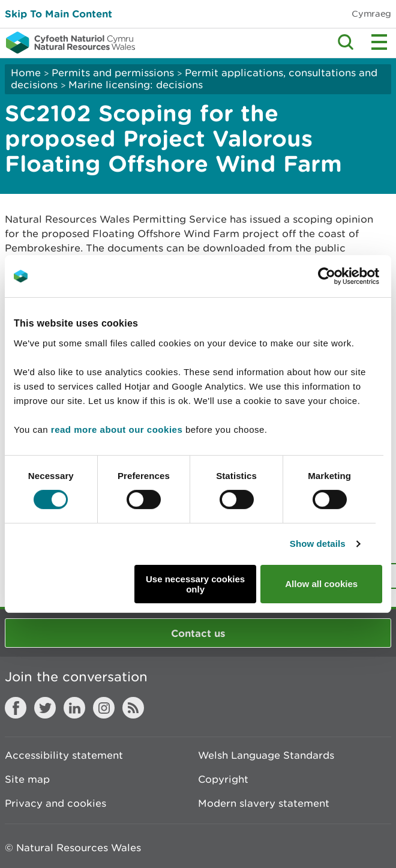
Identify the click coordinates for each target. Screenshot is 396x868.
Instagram (104, 708)
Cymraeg (371, 14)
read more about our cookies (117, 429)
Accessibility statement (64, 755)
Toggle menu (379, 42)
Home (26, 73)
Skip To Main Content (58, 14)
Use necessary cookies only (195, 584)
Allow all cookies (321, 584)
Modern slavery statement (264, 803)
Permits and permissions (113, 73)
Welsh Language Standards (266, 755)
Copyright (223, 779)
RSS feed (133, 708)
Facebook (16, 708)
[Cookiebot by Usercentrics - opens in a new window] (347, 276)
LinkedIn (74, 708)
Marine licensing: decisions (136, 85)
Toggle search (346, 42)
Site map (27, 779)
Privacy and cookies (55, 803)
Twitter (45, 708)
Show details (318, 544)
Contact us (198, 633)
